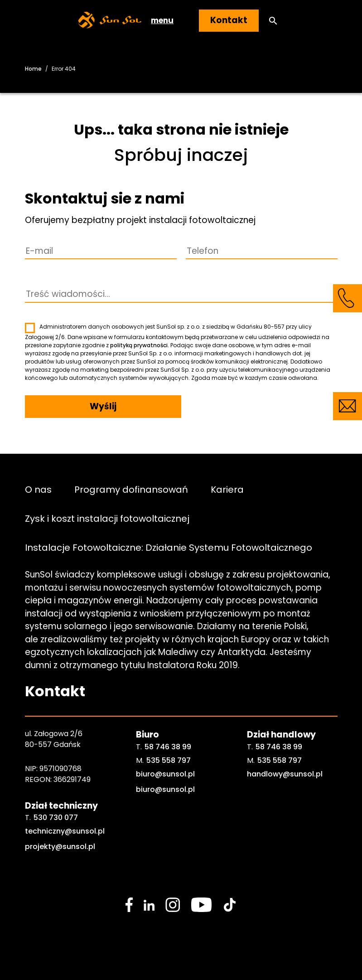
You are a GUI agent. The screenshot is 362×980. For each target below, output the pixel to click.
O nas (38, 489)
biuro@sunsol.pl (165, 774)
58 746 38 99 (168, 747)
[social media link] (129, 905)
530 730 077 (56, 817)
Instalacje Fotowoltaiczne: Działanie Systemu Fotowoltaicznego (169, 547)
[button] (273, 21)
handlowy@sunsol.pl (285, 774)
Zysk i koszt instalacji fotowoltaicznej (107, 518)
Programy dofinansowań (131, 489)
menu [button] (162, 20)
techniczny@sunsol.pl (65, 831)
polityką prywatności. (140, 345)
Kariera (227, 489)
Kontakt (229, 20)
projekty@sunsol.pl (60, 847)
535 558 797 (169, 760)
